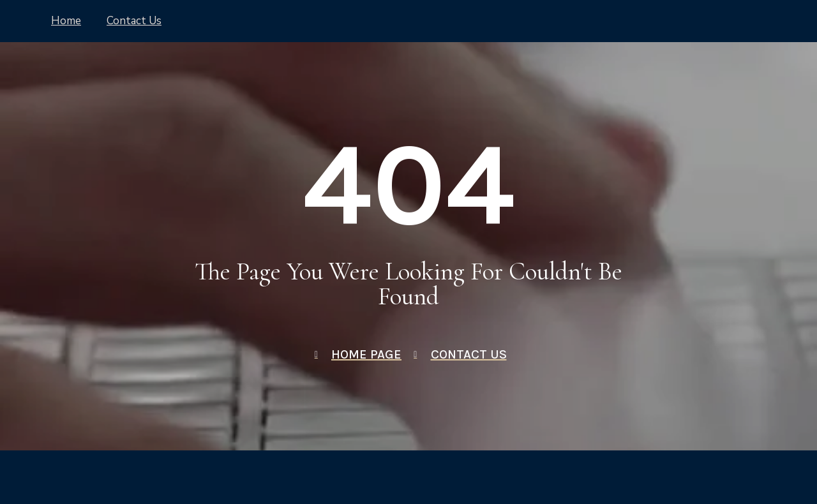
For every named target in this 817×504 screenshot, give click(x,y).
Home (66, 21)
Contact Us (134, 21)
